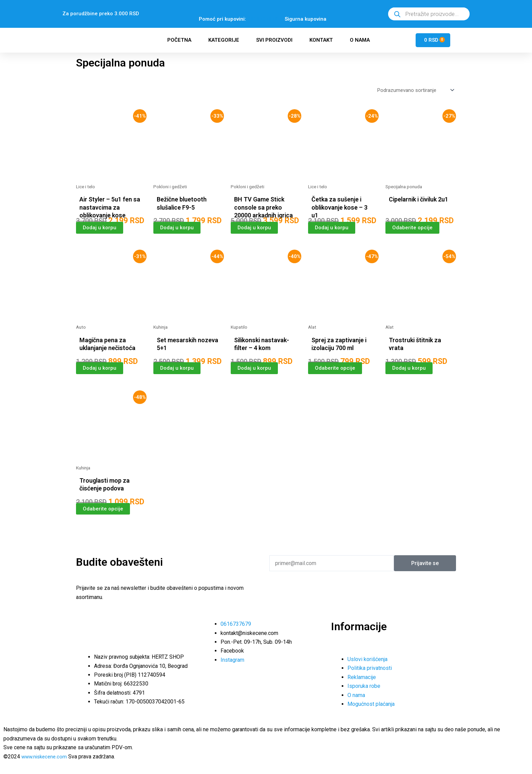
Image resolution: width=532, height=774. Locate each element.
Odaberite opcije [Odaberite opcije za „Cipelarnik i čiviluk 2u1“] (413, 230)
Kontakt (321, 40)
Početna (179, 40)
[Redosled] (413, 91)
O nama (360, 40)
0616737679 (263, 19)
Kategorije (224, 40)
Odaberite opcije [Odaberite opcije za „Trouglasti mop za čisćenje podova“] (103, 520)
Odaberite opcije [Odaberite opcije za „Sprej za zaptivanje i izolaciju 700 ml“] (335, 379)
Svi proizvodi (274, 40)
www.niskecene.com (46, 757)
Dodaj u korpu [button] (100, 230)
